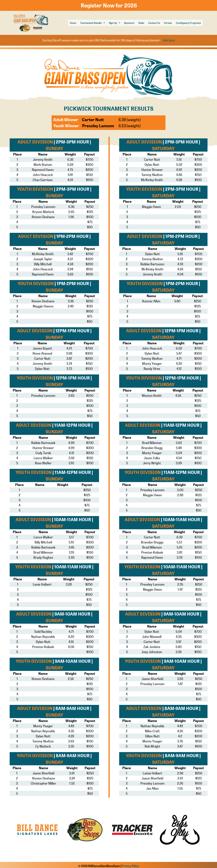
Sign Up (109, 22)
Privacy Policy (130, 864)
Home (66, 22)
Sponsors (125, 22)
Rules (137, 22)
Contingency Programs (187, 22)
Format (166, 22)
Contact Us (151, 22)
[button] (86, 22)
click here (169, 39)
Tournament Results (86, 22)
